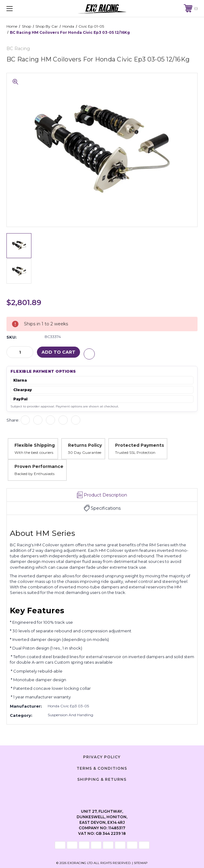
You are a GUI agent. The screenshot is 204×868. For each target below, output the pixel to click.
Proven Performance (39, 466)
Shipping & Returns (102, 779)
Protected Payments (140, 445)
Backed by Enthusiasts (34, 474)
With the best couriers (34, 452)
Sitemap (141, 863)
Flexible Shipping (35, 445)
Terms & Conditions (102, 768)
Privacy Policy (102, 757)
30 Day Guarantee (85, 452)
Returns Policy (85, 445)
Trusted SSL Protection (135, 452)
